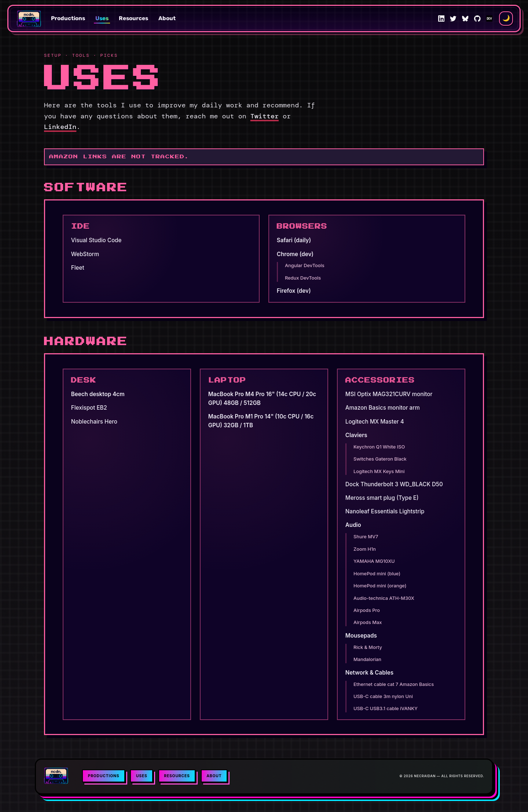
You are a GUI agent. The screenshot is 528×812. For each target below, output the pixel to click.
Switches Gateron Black (380, 459)
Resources (133, 18)
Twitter (265, 116)
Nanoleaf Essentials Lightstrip (385, 511)
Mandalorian (367, 659)
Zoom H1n (365, 549)
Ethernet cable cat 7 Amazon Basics (394, 684)
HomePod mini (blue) (377, 574)
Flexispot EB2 (89, 408)
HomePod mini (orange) (380, 586)
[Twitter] (453, 19)
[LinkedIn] (441, 19)
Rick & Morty (368, 647)
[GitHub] (477, 19)
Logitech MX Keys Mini (379, 471)
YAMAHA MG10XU (374, 561)
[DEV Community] (489, 19)
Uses (102, 18)
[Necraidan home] (29, 19)
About (167, 18)
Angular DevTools (305, 265)
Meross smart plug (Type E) (382, 498)
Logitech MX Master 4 (375, 422)
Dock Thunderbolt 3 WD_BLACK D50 (394, 484)
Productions (68, 18)
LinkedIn (60, 127)
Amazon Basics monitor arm (383, 408)
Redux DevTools (303, 278)
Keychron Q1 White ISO (379, 447)
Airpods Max (368, 622)
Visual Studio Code (96, 240)
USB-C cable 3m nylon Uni (383, 696)
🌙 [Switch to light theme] (506, 18)
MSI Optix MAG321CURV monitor (389, 394)
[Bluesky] (465, 19)
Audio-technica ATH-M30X (384, 598)
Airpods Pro (367, 610)
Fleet (78, 268)
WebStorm (85, 254)
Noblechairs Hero (94, 422)
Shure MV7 (366, 537)
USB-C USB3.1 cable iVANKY (386, 708)
